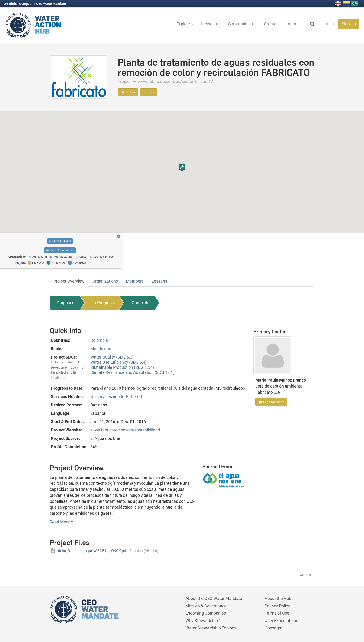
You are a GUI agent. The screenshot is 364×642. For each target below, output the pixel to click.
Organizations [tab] (105, 281)
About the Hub (278, 598)
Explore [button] (185, 24)
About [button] (295, 24)
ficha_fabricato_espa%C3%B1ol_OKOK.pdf (104, 551)
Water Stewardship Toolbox (211, 628)
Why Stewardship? (203, 621)
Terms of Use (277, 613)
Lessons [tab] (159, 281)
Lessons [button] (211, 24)
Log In (328, 24)
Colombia (99, 340)
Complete (141, 303)
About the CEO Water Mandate (214, 598)
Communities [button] (242, 24)
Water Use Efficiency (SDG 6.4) (119, 362)
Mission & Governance (206, 606)
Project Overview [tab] (69, 281)
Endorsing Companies (206, 613)
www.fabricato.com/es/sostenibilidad (175, 81)
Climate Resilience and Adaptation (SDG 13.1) (132, 372)
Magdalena (101, 349)
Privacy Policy (277, 606)
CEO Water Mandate (51, 4)
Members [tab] (135, 281)
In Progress (103, 303)
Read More (61, 522)
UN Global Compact (18, 4)
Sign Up (349, 24)
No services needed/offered (116, 397)
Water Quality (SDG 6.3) (112, 357)
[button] (182, 167)
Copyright (274, 628)
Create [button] (272, 24)
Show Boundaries (60, 250)
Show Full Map (60, 241)
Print (305, 575)
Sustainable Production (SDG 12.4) (122, 367)
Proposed (66, 303)
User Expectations (281, 621)
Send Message (271, 402)
